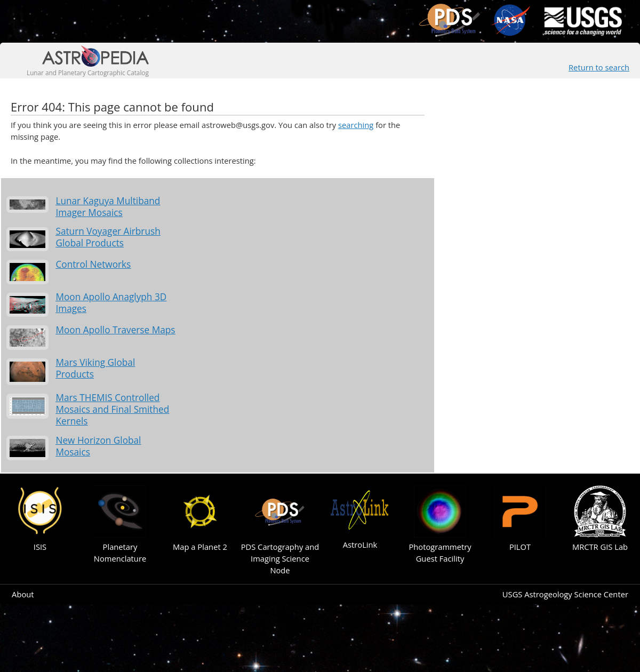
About (23, 594)
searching (356, 125)
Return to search (599, 67)
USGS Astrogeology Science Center (565, 594)
